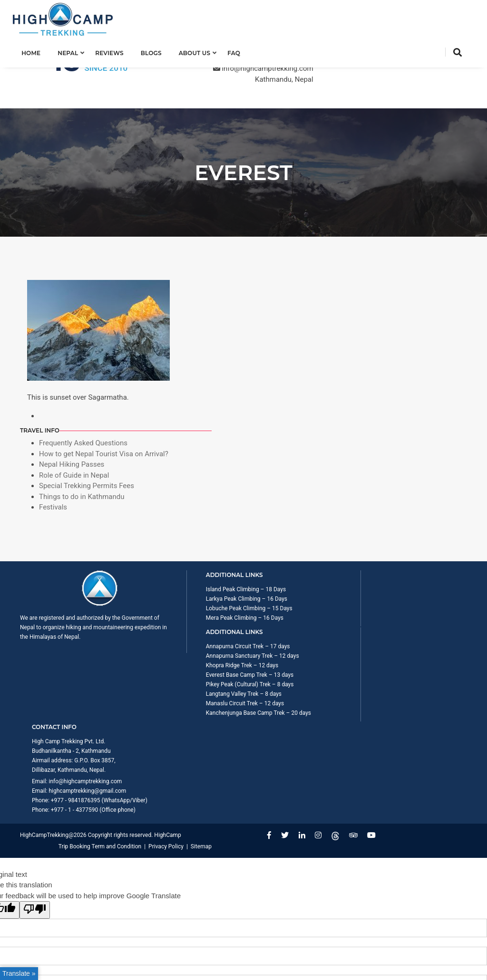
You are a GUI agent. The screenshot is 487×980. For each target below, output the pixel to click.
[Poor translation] (35, 708)
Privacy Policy (445, 634)
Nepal (75, 51)
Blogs (158, 51)
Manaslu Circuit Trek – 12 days (304, 549)
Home (38, 51)
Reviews (116, 51)
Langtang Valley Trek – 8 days (303, 539)
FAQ (241, 51)
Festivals (361, 361)
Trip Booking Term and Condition (379, 634)
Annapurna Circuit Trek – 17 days (307, 463)
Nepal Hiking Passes (379, 318)
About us (201, 51)
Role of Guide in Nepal (382, 329)
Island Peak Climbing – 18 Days (190, 463)
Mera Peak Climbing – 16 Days (189, 501)
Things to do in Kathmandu (390, 351)
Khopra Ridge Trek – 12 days (301, 492)
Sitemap (457, 644)
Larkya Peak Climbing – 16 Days (190, 473)
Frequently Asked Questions (391, 287)
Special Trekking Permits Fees (394, 340)
